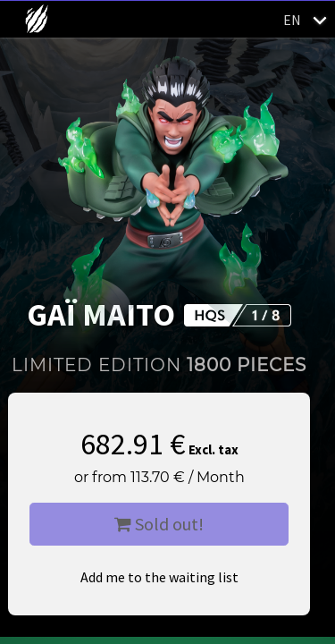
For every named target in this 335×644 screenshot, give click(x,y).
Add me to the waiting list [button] (159, 577)
